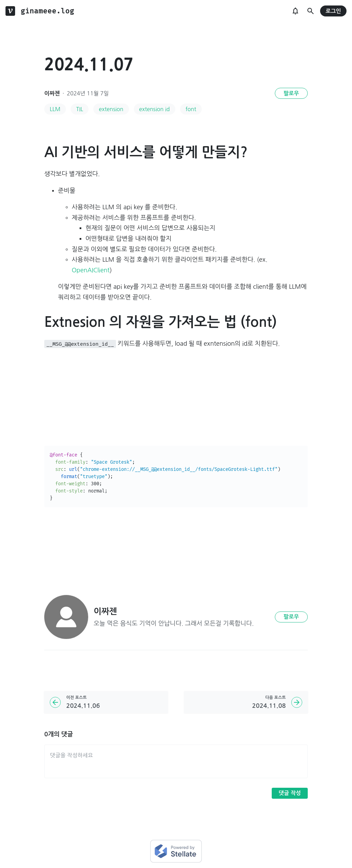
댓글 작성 (290, 793)
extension (111, 109)
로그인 (333, 11)
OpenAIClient (91, 270)
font (191, 109)
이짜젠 (52, 93)
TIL (80, 109)
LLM (55, 109)
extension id (155, 109)
